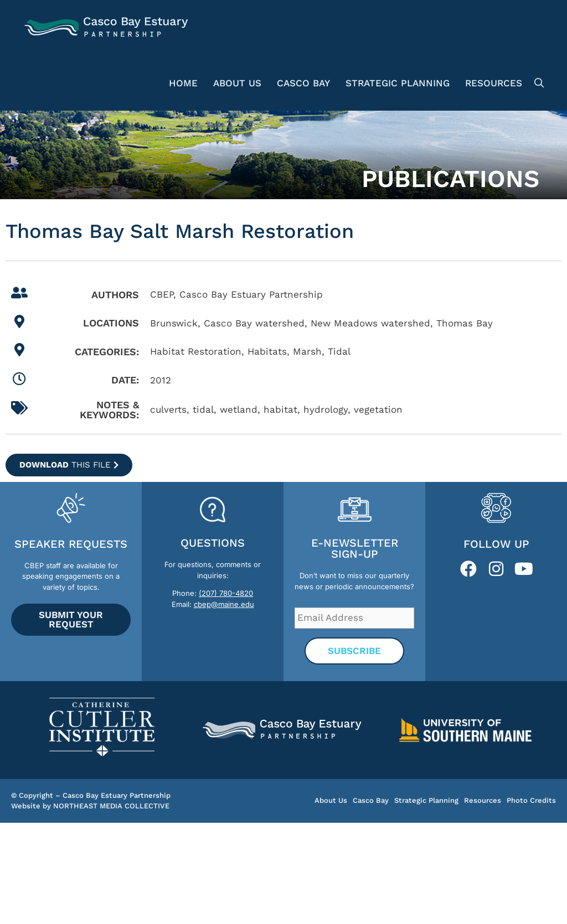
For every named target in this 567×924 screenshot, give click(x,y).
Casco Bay (303, 83)
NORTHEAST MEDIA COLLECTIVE (111, 806)
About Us (237, 83)
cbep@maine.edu (224, 604)
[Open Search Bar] (537, 83)
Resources (494, 83)
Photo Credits (531, 800)
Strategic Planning (398, 83)
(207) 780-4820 (226, 593)
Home (183, 83)
